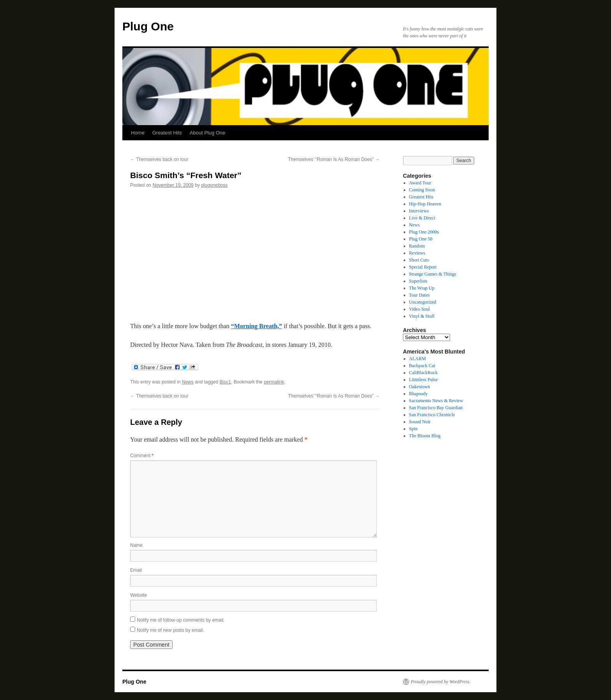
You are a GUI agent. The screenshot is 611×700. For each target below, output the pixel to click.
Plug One (148, 26)
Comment (142, 456)
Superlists (418, 281)
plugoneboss (214, 185)
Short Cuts (419, 260)
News (188, 382)
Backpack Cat (422, 366)
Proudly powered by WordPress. (441, 682)
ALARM (418, 359)
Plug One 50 (421, 239)
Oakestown (420, 387)
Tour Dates (419, 295)
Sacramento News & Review (436, 401)
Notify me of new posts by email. (170, 630)
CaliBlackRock (423, 373)
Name (136, 545)
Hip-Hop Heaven (425, 204)
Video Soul (420, 309)
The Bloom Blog (425, 436)
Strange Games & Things (433, 274)
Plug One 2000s (424, 232)
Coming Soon (422, 190)
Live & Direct (422, 218)
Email (136, 570)
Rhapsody (419, 394)
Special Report (423, 267)
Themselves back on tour (159, 159)
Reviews (417, 253)
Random (417, 246)
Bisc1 (225, 382)
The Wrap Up (422, 288)
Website (139, 595)
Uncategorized (423, 302)
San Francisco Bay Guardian (436, 408)
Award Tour (420, 183)
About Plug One (208, 133)
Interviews (419, 211)
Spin (413, 429)
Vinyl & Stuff (422, 316)
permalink (274, 382)
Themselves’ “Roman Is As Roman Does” (334, 159)
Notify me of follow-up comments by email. (181, 620)
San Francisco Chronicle (432, 415)
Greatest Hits (167, 133)
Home (138, 133)
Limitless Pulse (424, 380)
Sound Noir (420, 422)
